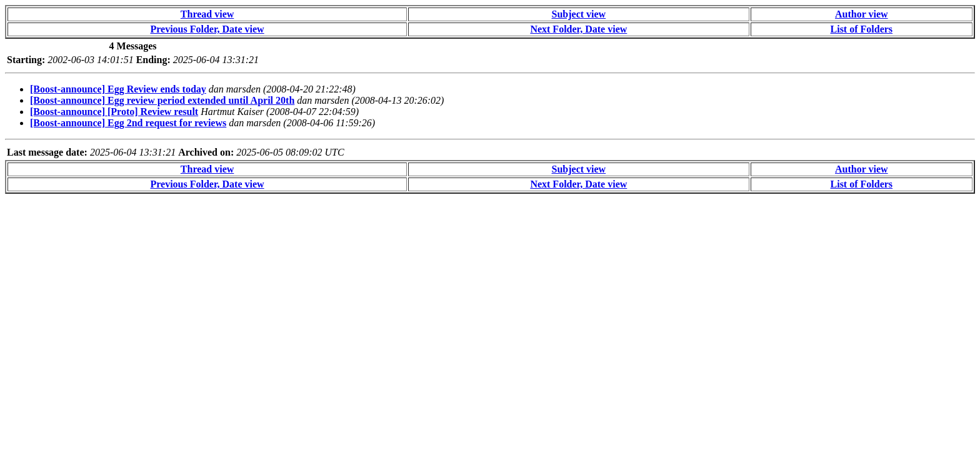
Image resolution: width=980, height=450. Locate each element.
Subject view (579, 14)
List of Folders (862, 29)
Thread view (207, 14)
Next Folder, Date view (578, 29)
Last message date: (47, 152)
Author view (862, 14)
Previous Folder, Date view (207, 29)
